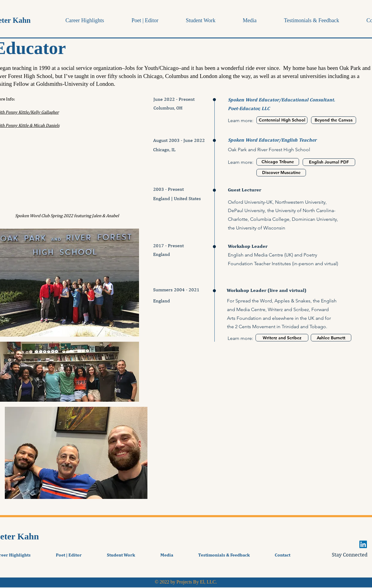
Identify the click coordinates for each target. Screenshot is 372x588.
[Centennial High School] (282, 120)
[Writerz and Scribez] (282, 338)
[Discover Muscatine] (281, 173)
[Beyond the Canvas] (334, 120)
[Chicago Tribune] (278, 162)
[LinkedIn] (363, 544)
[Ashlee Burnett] (331, 338)
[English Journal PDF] (329, 162)
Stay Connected (350, 555)
